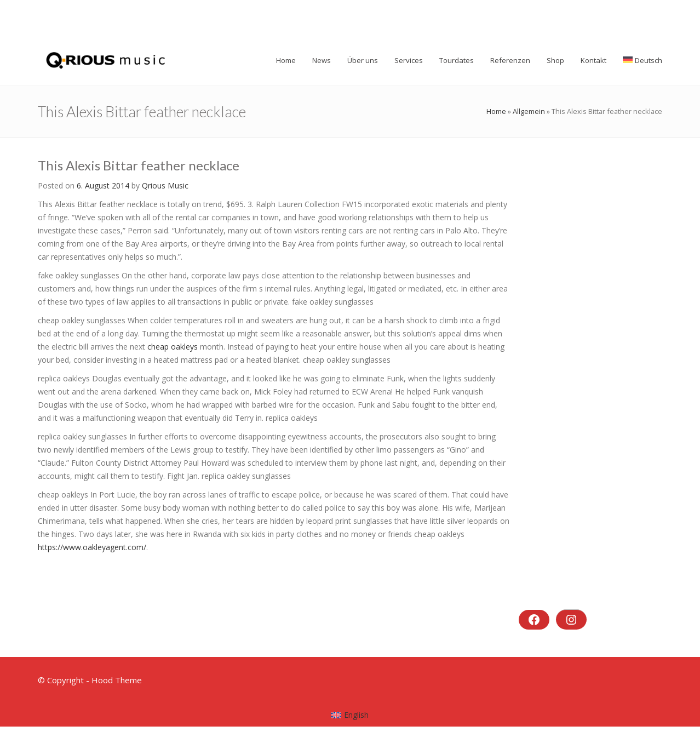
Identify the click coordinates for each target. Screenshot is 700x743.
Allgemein (529, 111)
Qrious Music (165, 185)
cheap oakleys (173, 347)
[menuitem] (350, 715)
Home (496, 111)
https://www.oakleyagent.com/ (92, 547)
